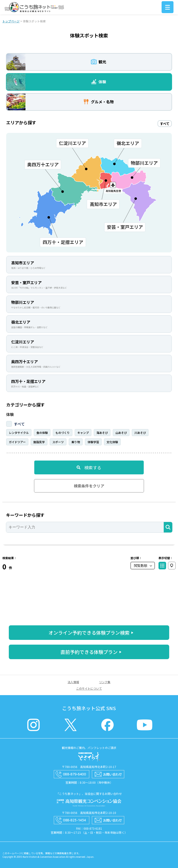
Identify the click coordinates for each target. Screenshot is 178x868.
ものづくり (63, 433)
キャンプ (83, 433)
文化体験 (112, 442)
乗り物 (76, 442)
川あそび (140, 433)
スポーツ (58, 442)
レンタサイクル (19, 433)
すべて (19, 424)
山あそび (121, 433)
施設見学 (39, 442)
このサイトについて (89, 688)
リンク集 (105, 682)
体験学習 (93, 442)
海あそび (102, 433)
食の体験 (42, 433)
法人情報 (73, 682)
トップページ (11, 21)
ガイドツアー (17, 442)
